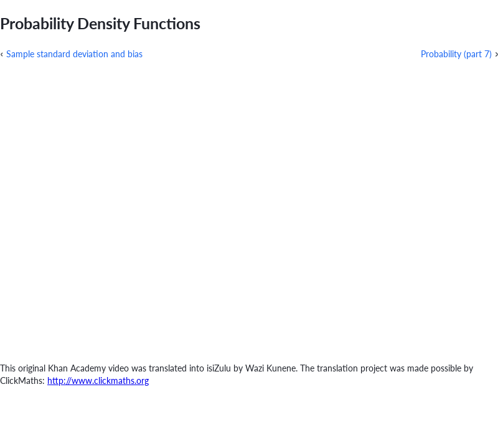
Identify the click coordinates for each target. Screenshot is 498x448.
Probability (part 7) (456, 54)
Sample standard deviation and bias (74, 54)
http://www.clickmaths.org (98, 380)
